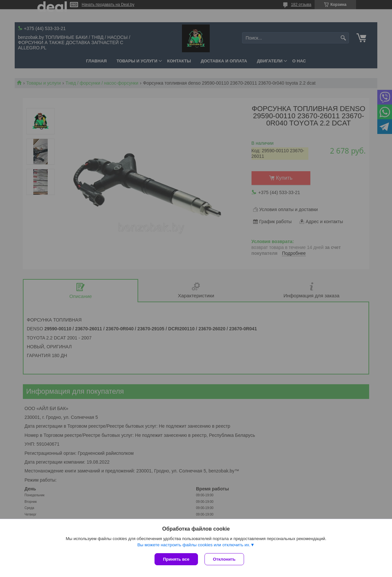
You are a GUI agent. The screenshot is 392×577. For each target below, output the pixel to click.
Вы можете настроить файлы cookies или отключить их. (194, 545)
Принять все (176, 559)
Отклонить (224, 559)
